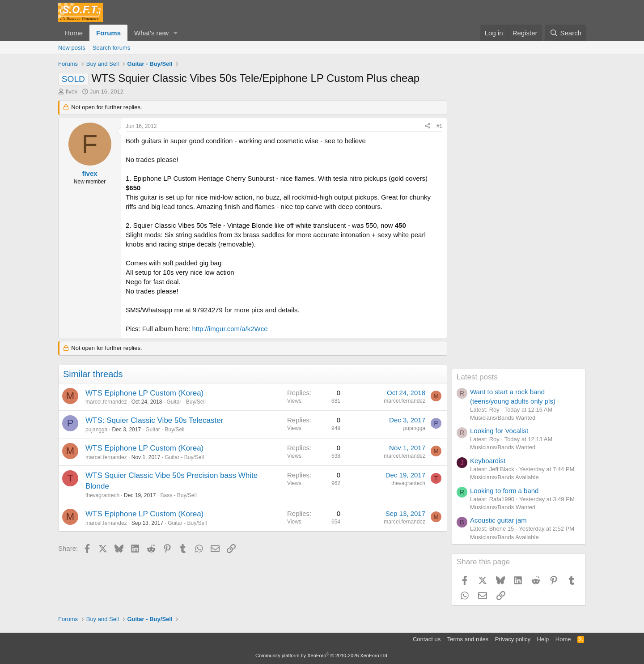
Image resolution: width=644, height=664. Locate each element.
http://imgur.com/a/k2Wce (230, 329)
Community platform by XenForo (322, 655)
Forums (108, 33)
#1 (439, 126)
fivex (72, 92)
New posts (72, 48)
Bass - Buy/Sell (178, 495)
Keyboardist (488, 461)
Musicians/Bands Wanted (503, 418)
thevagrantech (102, 495)
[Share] (428, 126)
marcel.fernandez (106, 402)
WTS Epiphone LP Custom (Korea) (144, 393)
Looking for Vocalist (499, 431)
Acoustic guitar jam (498, 520)
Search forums (112, 48)
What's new (151, 33)
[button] (176, 33)
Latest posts (477, 377)
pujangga (96, 430)
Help (543, 639)
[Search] (566, 33)
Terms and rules (468, 639)
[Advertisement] (519, 234)
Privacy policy (513, 639)
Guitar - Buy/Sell (186, 402)
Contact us (427, 639)
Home (74, 33)
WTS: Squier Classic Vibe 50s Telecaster (154, 420)
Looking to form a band (504, 491)
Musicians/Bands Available (504, 477)
